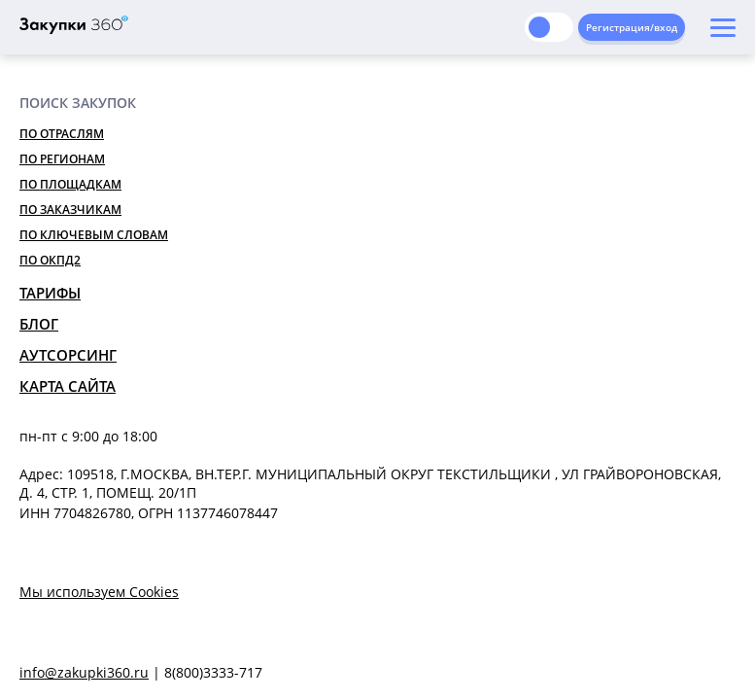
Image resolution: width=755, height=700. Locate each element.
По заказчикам (70, 210)
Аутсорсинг (68, 355)
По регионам (62, 159)
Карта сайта (68, 386)
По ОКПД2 (50, 260)
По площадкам (70, 184)
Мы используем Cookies (99, 592)
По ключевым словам (94, 235)
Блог (39, 324)
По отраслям (62, 134)
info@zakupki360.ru (84, 672)
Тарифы (50, 293)
